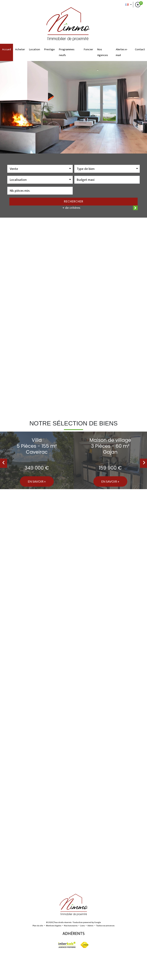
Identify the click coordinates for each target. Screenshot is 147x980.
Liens (82, 926)
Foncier (88, 49)
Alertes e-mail (122, 52)
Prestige (49, 49)
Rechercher (74, 201)
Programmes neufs (67, 52)
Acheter (20, 49)
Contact (140, 49)
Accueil (7, 49)
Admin (90, 926)
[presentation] (4, 463)
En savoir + (37, 481)
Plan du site (38, 926)
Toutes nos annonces (105, 926)
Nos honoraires (71, 926)
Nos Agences (103, 52)
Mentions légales (54, 926)
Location (35, 49)
